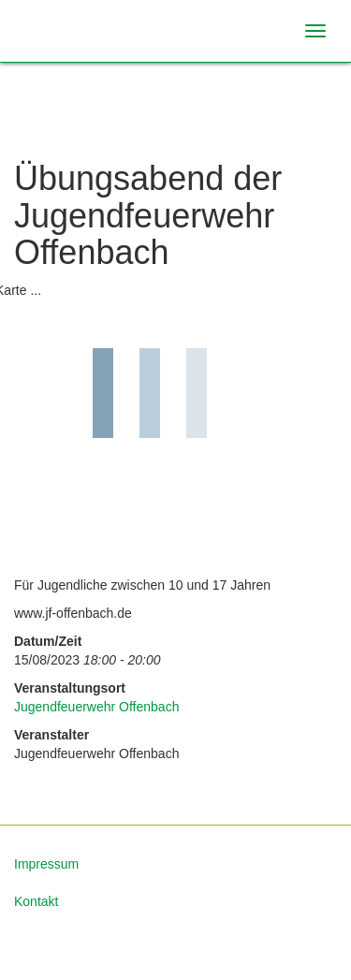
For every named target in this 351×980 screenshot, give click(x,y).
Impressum (46, 864)
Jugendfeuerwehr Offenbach (96, 707)
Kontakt (36, 901)
